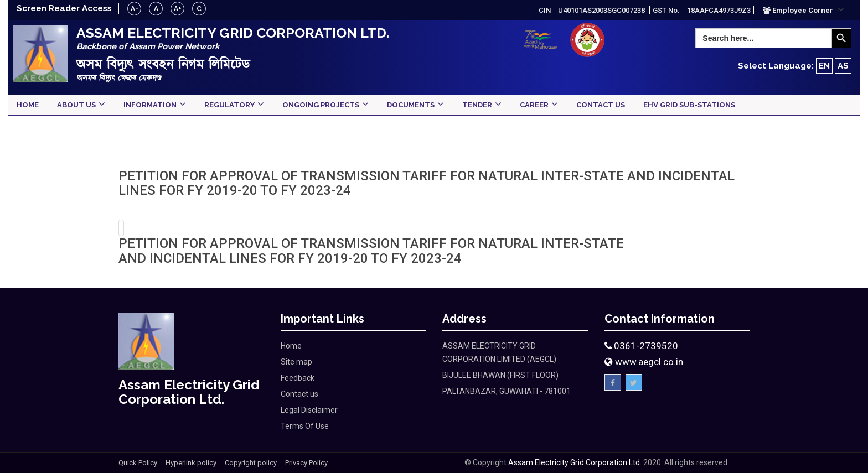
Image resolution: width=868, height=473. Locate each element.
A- (135, 9)
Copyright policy (251, 463)
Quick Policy (138, 463)
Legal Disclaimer (309, 410)
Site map (296, 362)
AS (843, 66)
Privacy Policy (306, 463)
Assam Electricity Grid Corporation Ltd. (575, 462)
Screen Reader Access (64, 8)
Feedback (298, 378)
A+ (178, 9)
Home (291, 346)
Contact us (299, 394)
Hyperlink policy (191, 463)
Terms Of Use (305, 426)
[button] (804, 10)
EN (824, 66)
